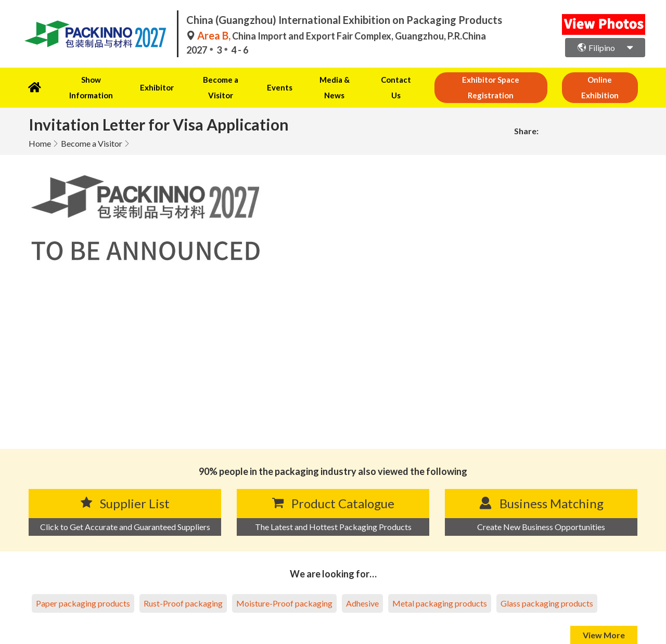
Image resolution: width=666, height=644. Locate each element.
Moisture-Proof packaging (284, 587)
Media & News (318, 80)
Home (40, 127)
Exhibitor (151, 80)
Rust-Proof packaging (183, 587)
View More (604, 619)
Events (268, 80)
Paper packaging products (83, 587)
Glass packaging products (547, 587)
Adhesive (362, 587)
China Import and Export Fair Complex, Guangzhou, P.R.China (336, 36)
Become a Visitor (212, 80)
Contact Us (378, 80)
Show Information (88, 80)
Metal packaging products (440, 587)
